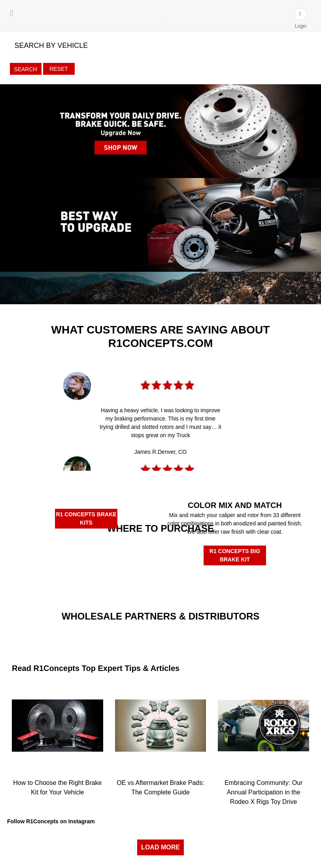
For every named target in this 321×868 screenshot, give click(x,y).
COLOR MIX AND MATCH (235, 505)
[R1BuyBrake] (122, 577)
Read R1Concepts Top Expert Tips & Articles (96, 668)
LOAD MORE (160, 847)
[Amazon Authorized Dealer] (45, 552)
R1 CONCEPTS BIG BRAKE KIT (235, 555)
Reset (59, 69)
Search (25, 69)
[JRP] (212, 630)
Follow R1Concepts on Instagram (51, 821)
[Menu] (12, 13)
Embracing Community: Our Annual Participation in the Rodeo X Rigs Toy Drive (263, 792)
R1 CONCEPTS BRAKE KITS (86, 518)
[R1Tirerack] (199, 580)
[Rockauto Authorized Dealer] (122, 551)
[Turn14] (109, 637)
